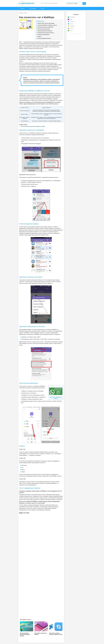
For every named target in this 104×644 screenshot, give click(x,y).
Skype (71, 24)
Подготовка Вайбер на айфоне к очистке (47, 25)
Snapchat (72, 26)
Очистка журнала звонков (44, 29)
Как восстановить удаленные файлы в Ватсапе (25, 634)
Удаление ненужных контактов (45, 31)
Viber (71, 19)
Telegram (72, 22)
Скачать (23, 8)
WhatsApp (72, 17)
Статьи (42, 8)
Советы (39, 36)
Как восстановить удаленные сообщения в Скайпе (32, 126)
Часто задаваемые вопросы (44, 38)
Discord (72, 28)
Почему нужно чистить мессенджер (46, 23)
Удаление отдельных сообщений (45, 27)
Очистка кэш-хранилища (43, 34)
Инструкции (33, 8)
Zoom (71, 30)
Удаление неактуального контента (46, 33)
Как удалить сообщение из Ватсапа (56, 393)
